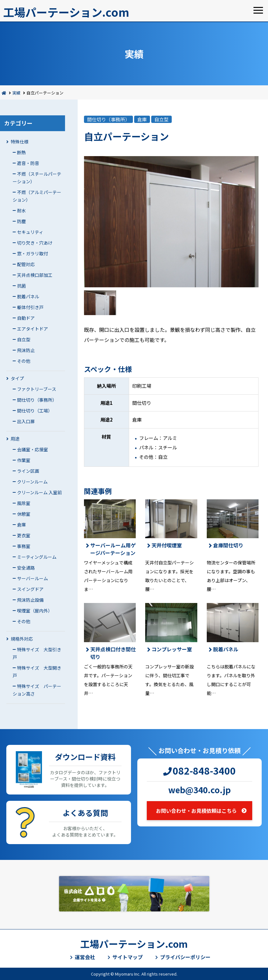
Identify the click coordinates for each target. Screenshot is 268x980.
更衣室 (24, 535)
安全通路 (26, 568)
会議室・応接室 (33, 449)
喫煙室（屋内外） (35, 611)
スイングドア (30, 589)
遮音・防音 (28, 163)
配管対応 (26, 264)
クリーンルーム (32, 482)
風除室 (24, 503)
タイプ (17, 378)
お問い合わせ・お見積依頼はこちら (196, 811)
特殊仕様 (20, 142)
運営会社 (85, 957)
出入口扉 (26, 421)
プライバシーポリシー (185, 957)
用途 (15, 439)
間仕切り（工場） (35, 411)
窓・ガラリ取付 (33, 253)
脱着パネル (28, 296)
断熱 (21, 152)
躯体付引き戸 (30, 307)
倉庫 (21, 525)
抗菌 (21, 286)
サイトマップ (128, 957)
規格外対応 (22, 639)
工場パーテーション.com (66, 12)
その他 (24, 361)
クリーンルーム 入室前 (39, 492)
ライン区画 (28, 471)
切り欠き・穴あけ (35, 243)
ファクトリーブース (37, 389)
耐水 (21, 210)
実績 (16, 93)
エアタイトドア (33, 329)
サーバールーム (33, 578)
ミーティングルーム (37, 557)
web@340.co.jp (200, 790)
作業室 (24, 460)
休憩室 (24, 514)
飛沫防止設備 (30, 600)
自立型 (24, 339)
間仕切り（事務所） (37, 400)
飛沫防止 (26, 350)
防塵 (21, 221)
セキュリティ (30, 232)
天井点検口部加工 (35, 275)
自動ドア (26, 318)
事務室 (24, 546)
